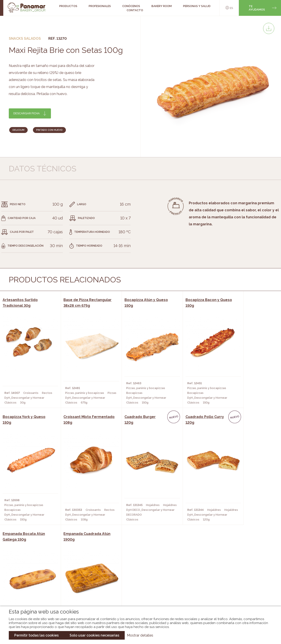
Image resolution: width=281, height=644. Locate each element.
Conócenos (30, 571)
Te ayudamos (257, 8)
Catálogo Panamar (138, 578)
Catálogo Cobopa (137, 585)
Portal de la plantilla (238, 581)
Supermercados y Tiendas (82, 585)
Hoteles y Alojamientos (81, 591)
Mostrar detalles (140, 635)
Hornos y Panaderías (78, 578)
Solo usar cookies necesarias (94, 635)
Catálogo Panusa (137, 591)
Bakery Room (31, 578)
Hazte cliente (31, 591)
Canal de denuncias (238, 595)
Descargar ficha (27, 113)
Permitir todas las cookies (36, 635)
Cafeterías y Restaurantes (83, 571)
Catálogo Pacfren (138, 598)
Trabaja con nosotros (238, 568)
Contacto (135, 10)
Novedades (131, 571)
